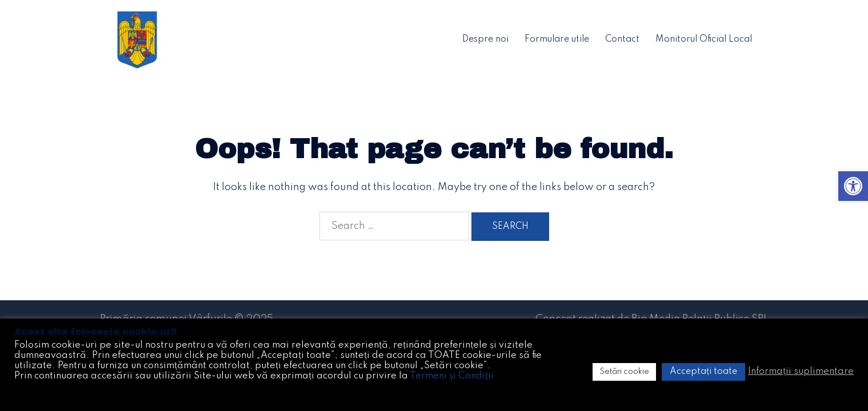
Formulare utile (557, 39)
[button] (853, 186)
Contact (622, 39)
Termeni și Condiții (452, 376)
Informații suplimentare (801, 371)
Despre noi (485, 39)
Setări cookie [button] (624, 372)
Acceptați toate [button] (703, 372)
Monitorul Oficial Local (704, 39)
